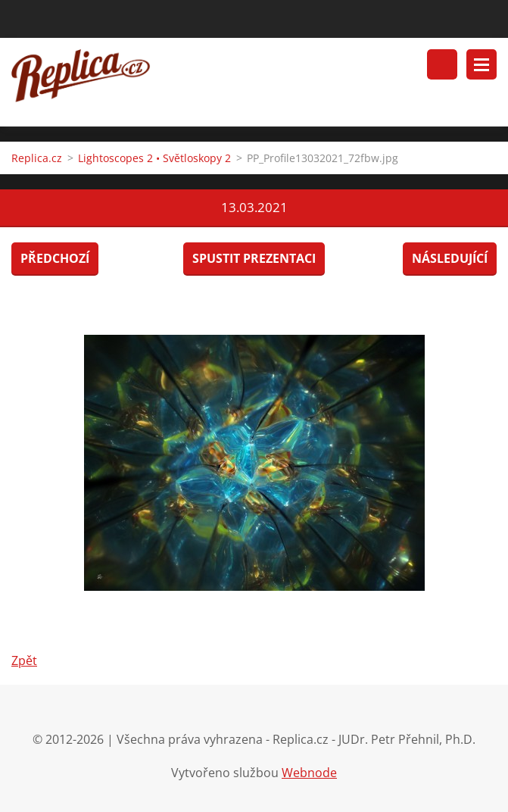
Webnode (309, 773)
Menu (482, 64)
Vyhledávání (442, 64)
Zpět (24, 661)
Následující (450, 258)
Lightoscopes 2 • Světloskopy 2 (154, 158)
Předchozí (55, 258)
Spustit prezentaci (254, 258)
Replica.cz (37, 158)
